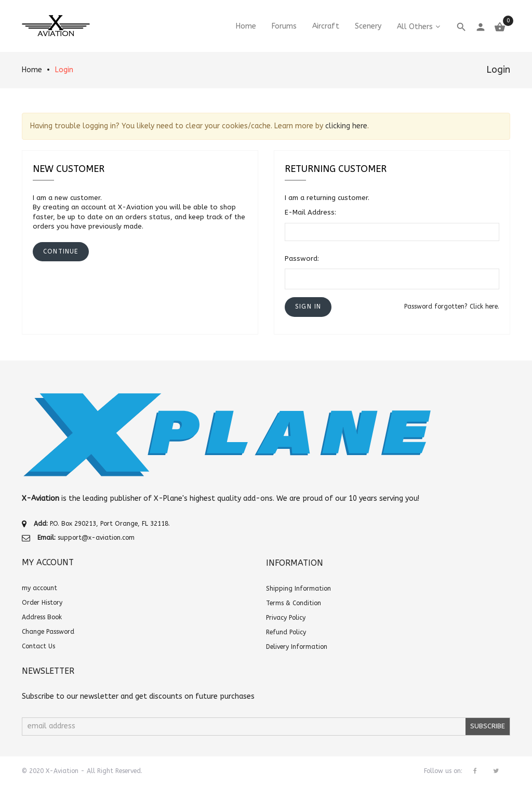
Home (32, 70)
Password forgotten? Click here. (452, 307)
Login (64, 70)
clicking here (346, 126)
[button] (308, 307)
